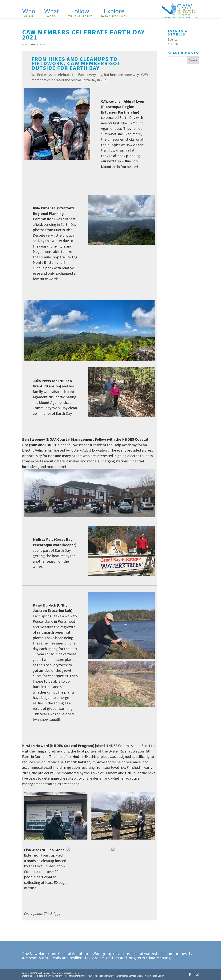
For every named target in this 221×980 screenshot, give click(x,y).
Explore (114, 13)
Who (29, 13)
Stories (41, 44)
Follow (80, 13)
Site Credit (159, 976)
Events (173, 39)
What (52, 13)
